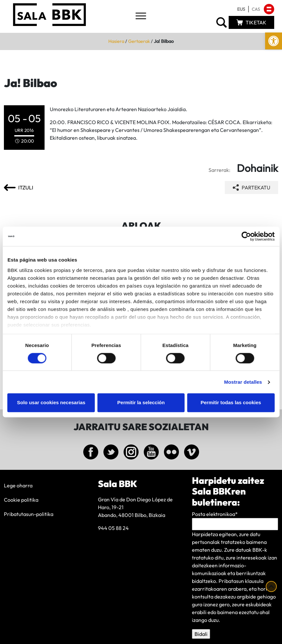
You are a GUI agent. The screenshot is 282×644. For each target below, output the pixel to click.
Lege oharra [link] (18, 485)
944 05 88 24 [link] (113, 528)
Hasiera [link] (116, 41)
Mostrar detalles (243, 382)
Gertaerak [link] (139, 41)
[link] (274, 41)
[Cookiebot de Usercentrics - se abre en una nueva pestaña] (246, 236)
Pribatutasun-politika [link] (29, 514)
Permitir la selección (141, 403)
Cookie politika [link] (21, 500)
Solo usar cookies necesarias (51, 403)
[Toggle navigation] (141, 16)
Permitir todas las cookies (231, 403)
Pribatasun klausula (241, 581)
